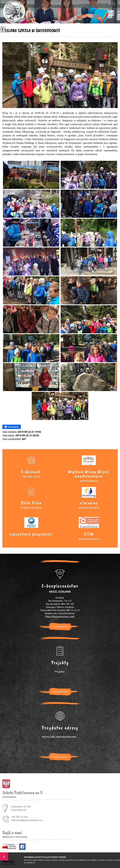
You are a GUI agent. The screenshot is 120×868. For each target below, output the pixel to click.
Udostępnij (11, 427)
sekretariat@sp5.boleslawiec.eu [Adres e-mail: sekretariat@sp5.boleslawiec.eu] (27, 820)
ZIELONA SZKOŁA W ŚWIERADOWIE (31, 30)
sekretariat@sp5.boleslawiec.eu (104, 4)
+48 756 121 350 (114, 4)
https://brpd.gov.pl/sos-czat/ (60, 616)
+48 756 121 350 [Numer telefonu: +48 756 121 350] (19, 817)
